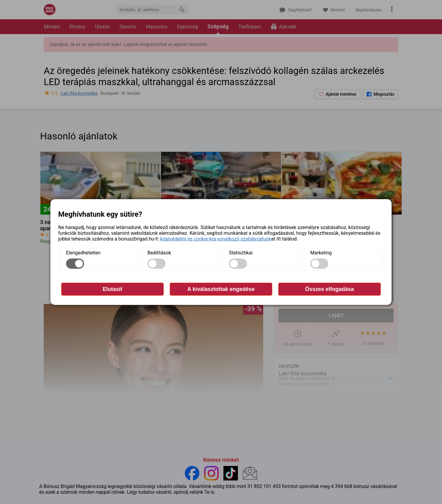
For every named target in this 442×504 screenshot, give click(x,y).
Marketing (321, 252)
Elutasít (112, 289)
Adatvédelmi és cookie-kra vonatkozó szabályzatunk (215, 239)
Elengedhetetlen (83, 252)
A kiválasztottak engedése (221, 289)
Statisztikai (241, 252)
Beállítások (159, 252)
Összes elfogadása (330, 289)
